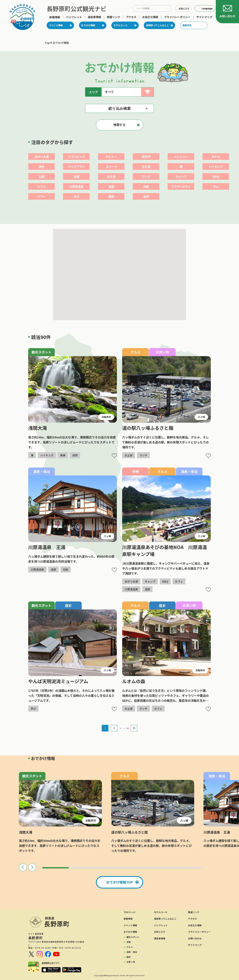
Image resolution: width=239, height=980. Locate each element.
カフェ (41, 186)
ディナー (111, 157)
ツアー (41, 196)
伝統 (146, 186)
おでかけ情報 (88, 25)
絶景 (111, 196)
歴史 (129, 957)
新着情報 (55, 17)
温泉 (111, 186)
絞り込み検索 (119, 108)
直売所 (146, 157)
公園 (41, 176)
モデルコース (120, 25)
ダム (216, 186)
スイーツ (111, 167)
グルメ (130, 947)
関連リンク (114, 17)
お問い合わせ (195, 938)
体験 (129, 942)
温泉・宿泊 (132, 952)
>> (128, 728)
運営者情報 (94, 17)
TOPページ (130, 912)
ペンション (181, 157)
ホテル (216, 157)
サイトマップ (204, 17)
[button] (103, 302)
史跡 (76, 176)
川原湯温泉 (76, 186)
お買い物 (131, 962)
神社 (41, 167)
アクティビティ (181, 186)
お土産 (111, 176)
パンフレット (74, 17)
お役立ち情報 (150, 17)
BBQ (216, 176)
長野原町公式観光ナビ (77, 8)
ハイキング (216, 167)
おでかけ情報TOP (120, 882)
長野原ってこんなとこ (157, 25)
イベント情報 (56, 25)
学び (76, 196)
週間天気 (187, 25)
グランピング (76, 157)
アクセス (131, 17)
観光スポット (133, 937)
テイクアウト (76, 167)
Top (47, 43)
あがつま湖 (41, 157)
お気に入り (160, 932)
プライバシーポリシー (177, 17)
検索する (119, 125)
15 (134, 728)
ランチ (146, 176)
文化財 (146, 167)
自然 (146, 196)
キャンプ (181, 176)
